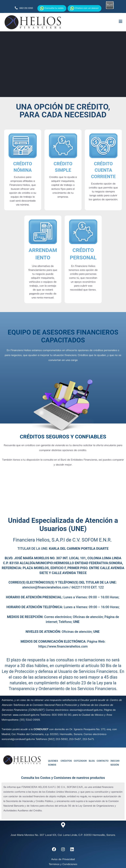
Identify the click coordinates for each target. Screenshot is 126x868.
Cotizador (80, 761)
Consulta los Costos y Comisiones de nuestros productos (63, 778)
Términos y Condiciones (63, 864)
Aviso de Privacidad (63, 859)
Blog (92, 761)
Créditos (66, 761)
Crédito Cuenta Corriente (103, 170)
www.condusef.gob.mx (26, 714)
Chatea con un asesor (84, 8)
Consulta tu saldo (52, 8)
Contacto (103, 761)
